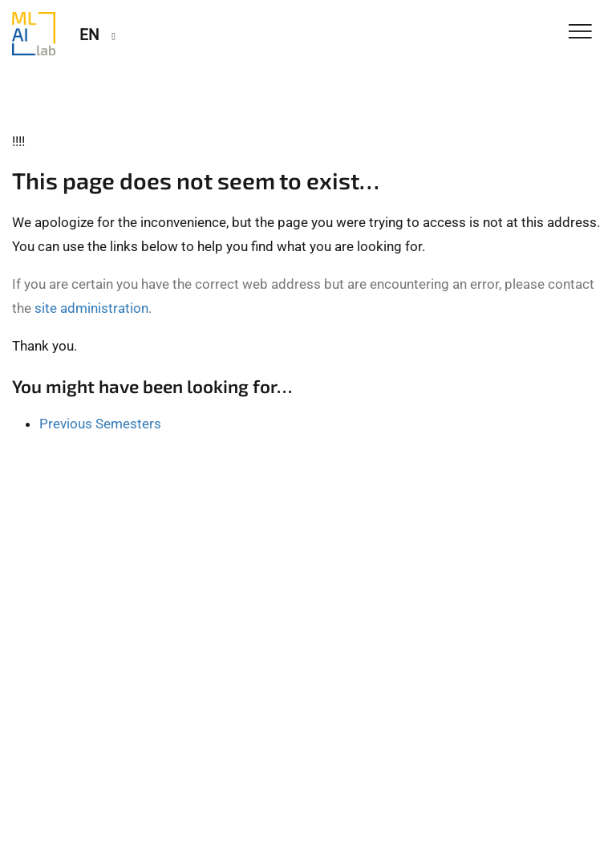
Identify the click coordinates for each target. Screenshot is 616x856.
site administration (91, 308)
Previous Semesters (100, 424)
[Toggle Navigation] (580, 32)
